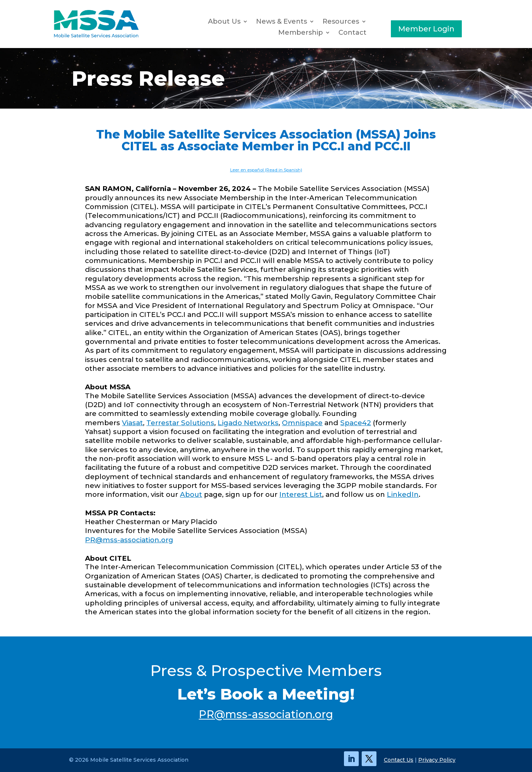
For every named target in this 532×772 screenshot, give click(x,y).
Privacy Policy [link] (437, 760)
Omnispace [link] (302, 423)
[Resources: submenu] (366, 22)
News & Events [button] (282, 22)
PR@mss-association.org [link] (129, 540)
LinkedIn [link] (403, 494)
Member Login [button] (426, 29)
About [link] (191, 494)
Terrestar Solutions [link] (180, 423)
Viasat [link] (132, 423)
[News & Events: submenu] (314, 22)
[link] (96, 36)
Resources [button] (341, 22)
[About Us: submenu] (247, 22)
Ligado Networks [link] (248, 423)
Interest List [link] (301, 494)
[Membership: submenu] (330, 33)
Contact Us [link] (399, 760)
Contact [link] (352, 33)
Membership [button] (301, 33)
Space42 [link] (356, 423)
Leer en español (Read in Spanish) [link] (266, 170)
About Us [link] (224, 22)
